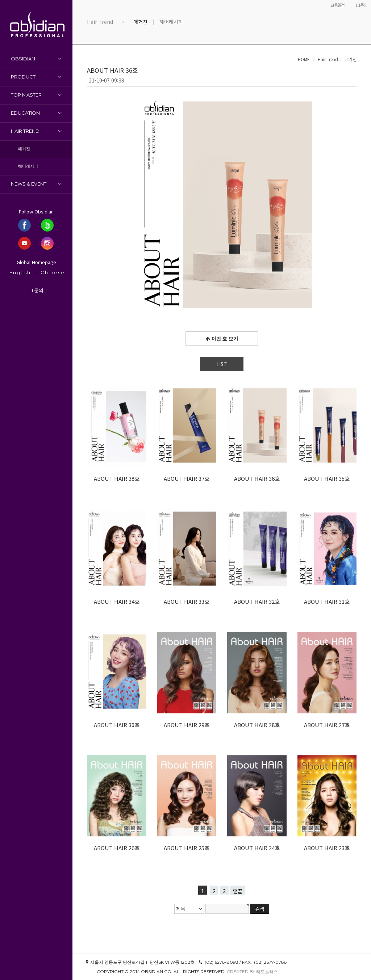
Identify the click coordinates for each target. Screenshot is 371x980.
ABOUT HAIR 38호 (117, 478)
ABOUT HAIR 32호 (257, 601)
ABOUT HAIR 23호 (327, 848)
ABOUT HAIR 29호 (187, 725)
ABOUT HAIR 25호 (187, 848)
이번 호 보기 (222, 339)
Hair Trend (25, 131)
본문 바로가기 (0, 0)
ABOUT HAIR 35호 (327, 478)
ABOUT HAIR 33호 (187, 601)
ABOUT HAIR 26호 (117, 848)
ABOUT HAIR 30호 (117, 725)
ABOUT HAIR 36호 (257, 478)
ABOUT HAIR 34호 (117, 601)
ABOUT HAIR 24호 (257, 848)
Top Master (26, 95)
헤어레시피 (28, 166)
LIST (222, 364)
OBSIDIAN (23, 59)
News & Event (29, 184)
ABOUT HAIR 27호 (327, 725)
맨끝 (238, 891)
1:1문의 (361, 5)
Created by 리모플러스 (252, 971)
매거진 (24, 149)
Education (25, 113)
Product (23, 77)
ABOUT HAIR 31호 (327, 601)
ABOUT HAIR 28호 (257, 725)
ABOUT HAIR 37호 (187, 478)
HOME (304, 59)
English (20, 272)
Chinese (53, 272)
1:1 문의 (36, 290)
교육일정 (337, 5)
